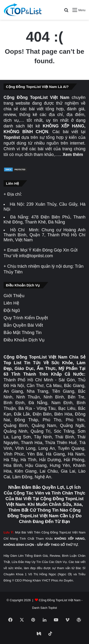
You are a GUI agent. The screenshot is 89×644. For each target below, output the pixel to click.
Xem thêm (73, 155)
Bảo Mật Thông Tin (23, 332)
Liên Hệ (11, 303)
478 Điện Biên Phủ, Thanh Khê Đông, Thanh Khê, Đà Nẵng (44, 220)
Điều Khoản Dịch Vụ (24, 340)
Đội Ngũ (12, 310)
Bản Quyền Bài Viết (23, 325)
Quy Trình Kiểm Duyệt (26, 318)
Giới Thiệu (14, 296)
